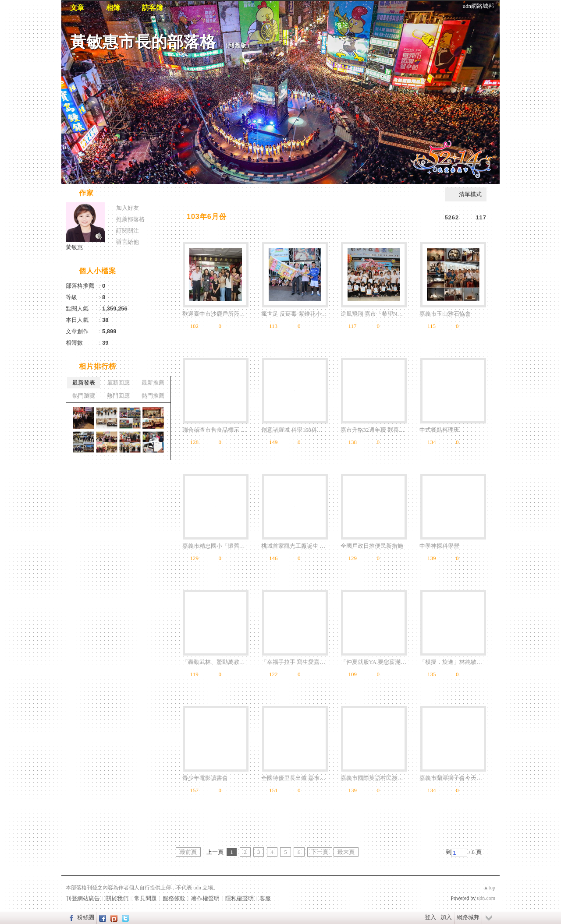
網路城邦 (468, 917)
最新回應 (118, 383)
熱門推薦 (153, 396)
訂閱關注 (128, 231)
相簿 (113, 8)
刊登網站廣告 (83, 898)
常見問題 (146, 898)
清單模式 (470, 194)
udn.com (486, 898)
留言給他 (128, 242)
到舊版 (238, 45)
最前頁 (188, 852)
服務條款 (174, 898)
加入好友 (128, 208)
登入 (430, 917)
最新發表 (84, 383)
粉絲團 (86, 917)
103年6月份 (207, 217)
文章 (77, 8)
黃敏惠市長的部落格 (143, 42)
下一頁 (320, 852)
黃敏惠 (74, 247)
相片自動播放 (199, 194)
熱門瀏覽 (84, 396)
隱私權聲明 (240, 898)
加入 (446, 917)
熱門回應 (118, 396)
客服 (265, 898)
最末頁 (346, 852)
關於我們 (117, 898)
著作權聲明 (205, 898)
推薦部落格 (130, 219)
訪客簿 (153, 8)
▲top (489, 888)
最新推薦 (153, 383)
